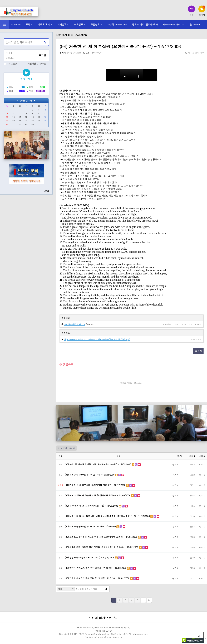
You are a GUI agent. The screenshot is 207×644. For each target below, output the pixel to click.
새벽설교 (62, 24)
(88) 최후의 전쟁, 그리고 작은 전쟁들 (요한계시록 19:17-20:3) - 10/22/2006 (102, 547)
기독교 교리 (44, 24)
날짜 (202, 456)
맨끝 (149, 600)
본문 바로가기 (0, 0)
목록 (198, 351)
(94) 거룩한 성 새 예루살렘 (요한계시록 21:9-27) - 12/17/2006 (95, 485)
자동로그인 (12, 64)
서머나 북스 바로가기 (174, 24)
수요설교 (78, 24)
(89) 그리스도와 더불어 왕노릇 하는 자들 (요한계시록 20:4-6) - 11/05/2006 (101, 537)
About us (16, 24)
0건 (86, 53)
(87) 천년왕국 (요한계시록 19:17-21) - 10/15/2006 (90, 557)
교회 (28, 24)
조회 (192, 456)
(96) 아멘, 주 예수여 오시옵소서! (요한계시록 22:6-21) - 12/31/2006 (98, 464)
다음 (143, 600)
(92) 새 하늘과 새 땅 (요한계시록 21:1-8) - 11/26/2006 (92, 506)
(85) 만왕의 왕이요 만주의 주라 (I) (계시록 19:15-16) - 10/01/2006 (97, 578)
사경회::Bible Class (117, 24)
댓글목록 (66, 364)
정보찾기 (44, 63)
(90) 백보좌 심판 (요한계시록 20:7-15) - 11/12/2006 (91, 526)
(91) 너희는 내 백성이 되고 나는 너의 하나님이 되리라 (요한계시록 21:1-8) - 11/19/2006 (108, 516)
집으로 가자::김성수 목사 (145, 24)
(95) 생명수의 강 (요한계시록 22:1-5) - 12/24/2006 (90, 475)
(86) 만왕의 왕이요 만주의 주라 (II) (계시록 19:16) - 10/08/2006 (96, 568)
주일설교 (95, 24)
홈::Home (195, 24)
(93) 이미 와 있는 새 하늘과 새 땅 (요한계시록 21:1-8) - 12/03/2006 (98, 495)
